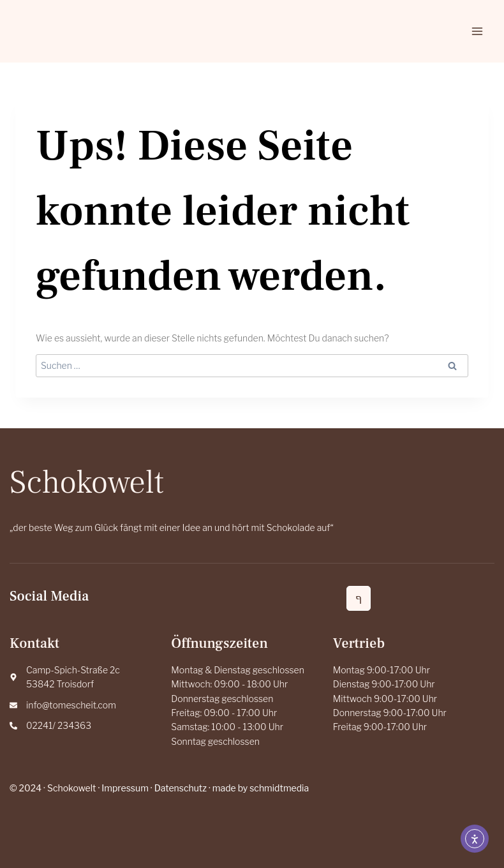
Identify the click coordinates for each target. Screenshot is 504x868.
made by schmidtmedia (261, 788)
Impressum (125, 788)
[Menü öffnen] (477, 31)
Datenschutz (181, 788)
